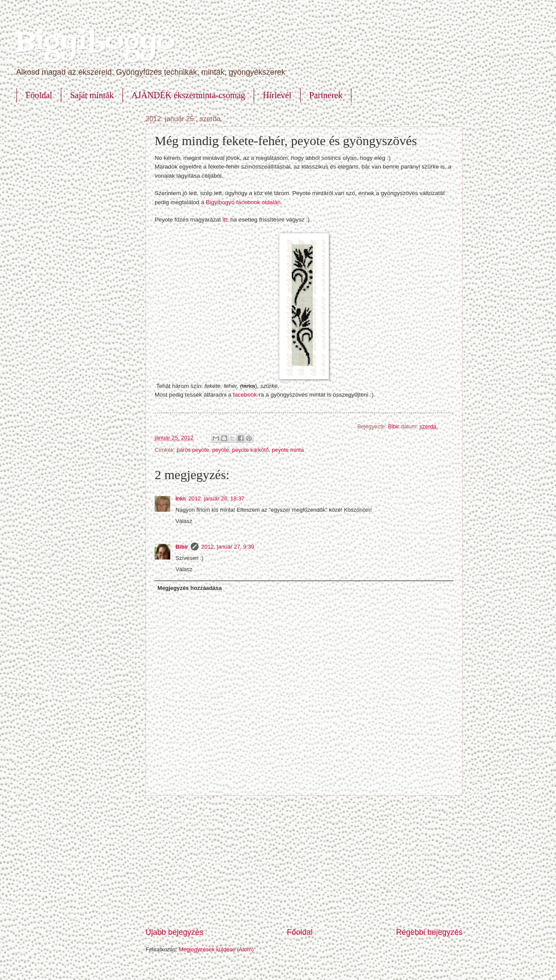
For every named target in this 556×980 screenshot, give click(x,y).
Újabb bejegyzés (174, 932)
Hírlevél (277, 95)
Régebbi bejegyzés (429, 932)
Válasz (184, 521)
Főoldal (39, 95)
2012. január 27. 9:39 (228, 547)
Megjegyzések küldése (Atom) (216, 949)
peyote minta (288, 450)
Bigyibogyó (95, 42)
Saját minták (92, 95)
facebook (245, 395)
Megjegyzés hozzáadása (189, 588)
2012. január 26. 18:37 (217, 498)
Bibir (394, 426)
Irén (181, 498)
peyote (220, 450)
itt (225, 220)
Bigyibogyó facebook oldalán (243, 202)
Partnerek (326, 95)
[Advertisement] (304, 861)
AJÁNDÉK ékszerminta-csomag (189, 95)
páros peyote (193, 450)
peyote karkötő (250, 450)
